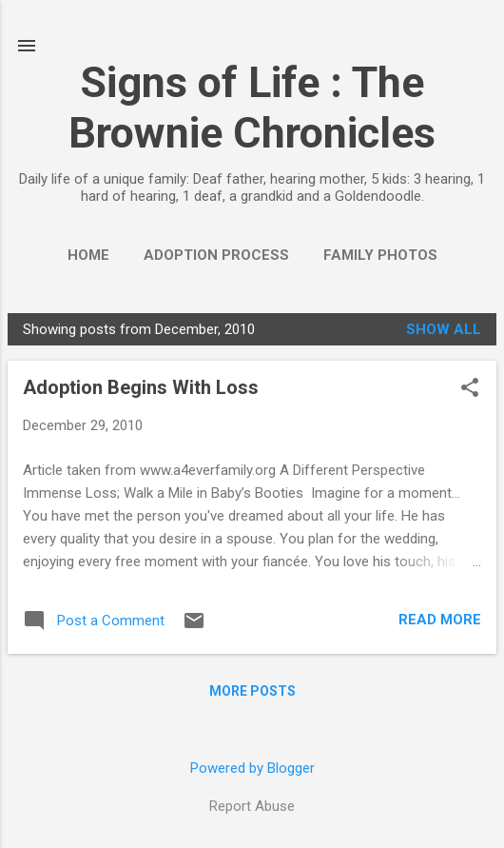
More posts (252, 691)
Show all (444, 329)
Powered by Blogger (252, 768)
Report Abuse (252, 806)
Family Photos (380, 255)
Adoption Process (216, 255)
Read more (440, 620)
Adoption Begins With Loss (141, 387)
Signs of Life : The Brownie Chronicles (252, 108)
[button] (470, 389)
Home (88, 255)
